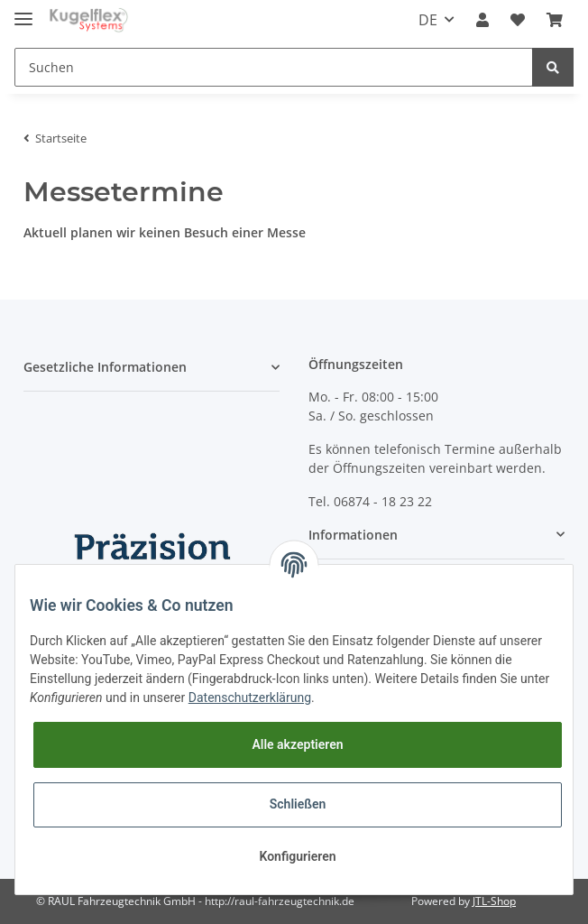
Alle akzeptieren (297, 744)
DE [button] (428, 20)
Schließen (298, 804)
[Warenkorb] (555, 20)
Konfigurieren (297, 856)
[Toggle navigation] (23, 11)
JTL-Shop (494, 901)
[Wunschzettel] (518, 20)
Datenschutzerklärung (250, 698)
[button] (482, 20)
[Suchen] (274, 67)
